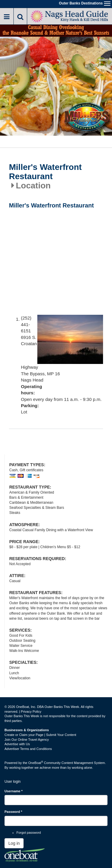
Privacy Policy (31, 712)
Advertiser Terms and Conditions (28, 749)
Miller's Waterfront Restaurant (45, 172)
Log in (14, 843)
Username (14, 791)
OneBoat (36, 763)
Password (13, 812)
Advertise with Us (17, 744)
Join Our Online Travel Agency (27, 740)
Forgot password (29, 833)
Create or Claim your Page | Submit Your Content (40, 735)
